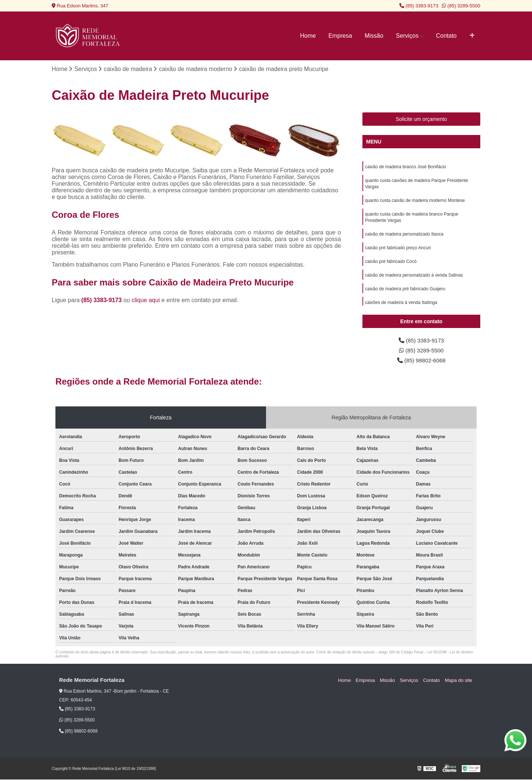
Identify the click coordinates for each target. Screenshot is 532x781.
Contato (446, 36)
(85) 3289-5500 (461, 6)
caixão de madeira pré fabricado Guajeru (405, 293)
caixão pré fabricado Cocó (391, 265)
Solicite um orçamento (421, 119)
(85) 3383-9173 (419, 6)
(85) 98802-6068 (421, 361)
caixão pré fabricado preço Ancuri (398, 251)
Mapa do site (459, 682)
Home (308, 36)
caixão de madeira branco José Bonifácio (405, 167)
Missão (374, 36)
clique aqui (146, 300)
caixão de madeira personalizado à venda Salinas (414, 279)
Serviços (407, 36)
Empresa (340, 36)
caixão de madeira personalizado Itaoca (404, 237)
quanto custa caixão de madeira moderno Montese (415, 202)
